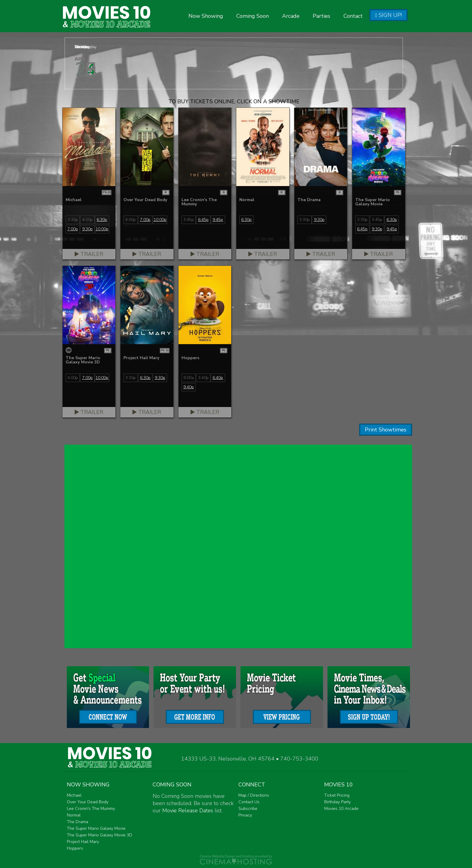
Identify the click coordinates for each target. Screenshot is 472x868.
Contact (353, 16)
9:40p (189, 387)
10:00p (102, 229)
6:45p (203, 220)
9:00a (189, 378)
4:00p (87, 220)
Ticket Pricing (337, 795)
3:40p (203, 378)
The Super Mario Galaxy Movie (96, 828)
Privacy (245, 815)
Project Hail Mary (83, 842)
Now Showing (206, 16)
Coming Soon (253, 16)
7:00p (73, 229)
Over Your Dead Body (88, 802)
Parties (321, 16)
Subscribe (248, 809)
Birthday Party (337, 802)
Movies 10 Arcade (341, 809)
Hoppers (75, 848)
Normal (74, 815)
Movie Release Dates (188, 810)
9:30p (87, 229)
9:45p (218, 220)
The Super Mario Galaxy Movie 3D (99, 835)
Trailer (89, 254)
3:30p (73, 220)
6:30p (102, 220)
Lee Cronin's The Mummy (91, 809)
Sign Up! (388, 15)
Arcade (291, 16)
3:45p (189, 220)
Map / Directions (254, 795)
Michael (74, 795)
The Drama (78, 822)
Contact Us (249, 802)
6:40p (218, 378)
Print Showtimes (386, 430)
